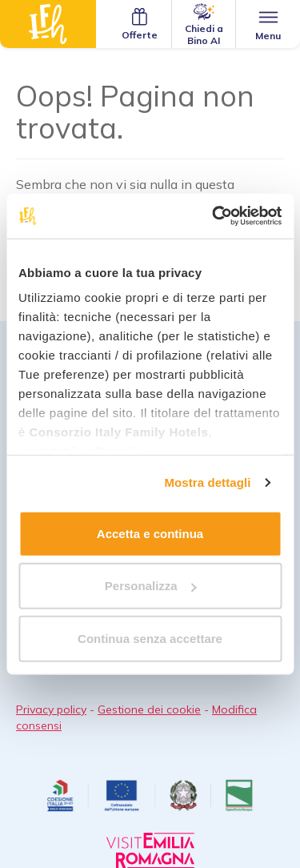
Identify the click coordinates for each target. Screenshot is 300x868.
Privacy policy (51, 709)
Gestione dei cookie (149, 709)
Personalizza (151, 586)
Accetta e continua (150, 533)
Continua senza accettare (150, 638)
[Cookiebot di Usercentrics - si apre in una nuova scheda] (214, 216)
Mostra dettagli (207, 482)
